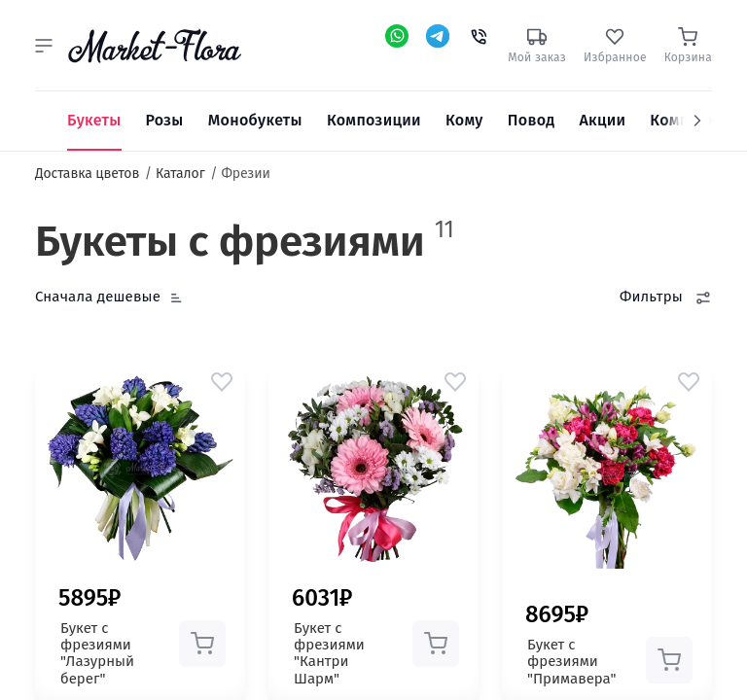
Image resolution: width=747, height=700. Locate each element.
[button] (44, 46)
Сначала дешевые (98, 297)
